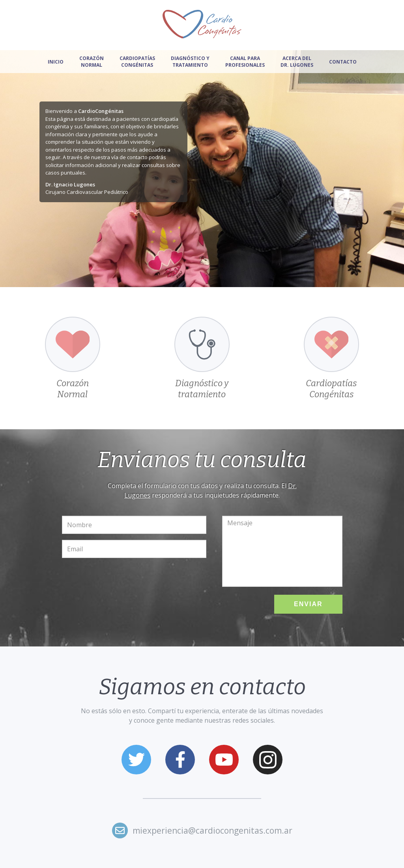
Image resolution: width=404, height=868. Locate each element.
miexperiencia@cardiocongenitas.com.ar (212, 830)
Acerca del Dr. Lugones (297, 62)
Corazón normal (92, 62)
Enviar (308, 604)
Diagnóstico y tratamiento (190, 62)
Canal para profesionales (245, 62)
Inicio (56, 62)
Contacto (343, 62)
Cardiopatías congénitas (137, 62)
